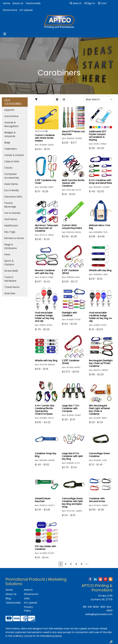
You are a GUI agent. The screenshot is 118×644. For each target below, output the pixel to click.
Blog (8, 598)
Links (27, 598)
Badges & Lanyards (10, 134)
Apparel (9, 110)
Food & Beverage (10, 205)
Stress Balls (11, 271)
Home (7, 3)
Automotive (11, 116)
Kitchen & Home (14, 238)
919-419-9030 (91, 607)
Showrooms (10, 10)
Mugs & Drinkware (11, 246)
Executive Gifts (13, 197)
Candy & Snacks (14, 155)
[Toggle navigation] (5, 34)
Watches (10, 293)
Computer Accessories (12, 176)
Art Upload (26, 10)
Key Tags (10, 232)
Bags (7, 143)
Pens (7, 254)
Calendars (11, 149)
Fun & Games (12, 213)
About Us (18, 3)
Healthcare (11, 226)
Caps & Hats (12, 161)
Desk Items (11, 184)
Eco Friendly (12, 190)
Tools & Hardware (10, 279)
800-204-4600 (106, 609)
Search (76, 3)
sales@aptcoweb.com (99, 614)
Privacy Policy (28, 609)
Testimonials (33, 3)
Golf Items (11, 219)
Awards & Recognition (11, 124)
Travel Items (12, 287)
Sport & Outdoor (9, 263)
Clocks (8, 168)
